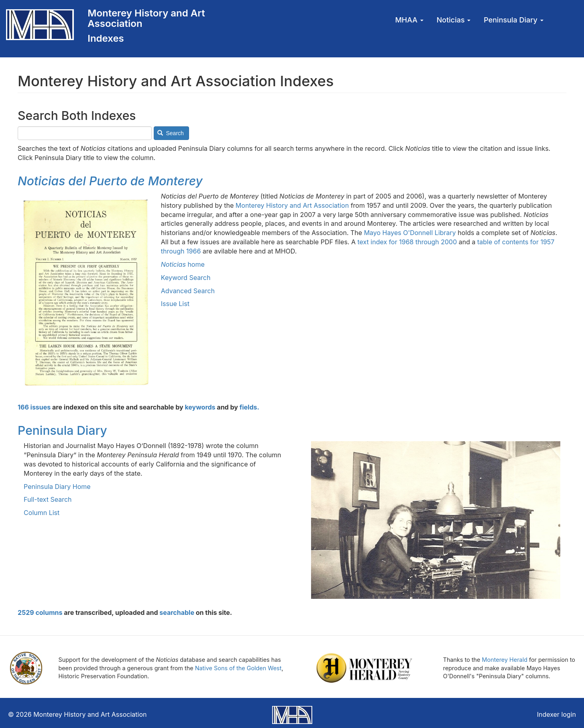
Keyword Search (186, 278)
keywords (200, 407)
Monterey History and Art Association (146, 18)
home (183, 264)
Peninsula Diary (513, 20)
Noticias (454, 20)
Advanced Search (188, 291)
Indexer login (557, 714)
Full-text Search (48, 499)
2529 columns (40, 612)
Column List (42, 513)
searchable (177, 612)
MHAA (409, 20)
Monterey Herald (505, 660)
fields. (249, 407)
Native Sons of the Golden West (238, 668)
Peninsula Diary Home (57, 487)
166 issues (34, 407)
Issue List (175, 304)
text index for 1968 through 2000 (407, 242)
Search (171, 133)
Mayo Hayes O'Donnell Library (410, 233)
